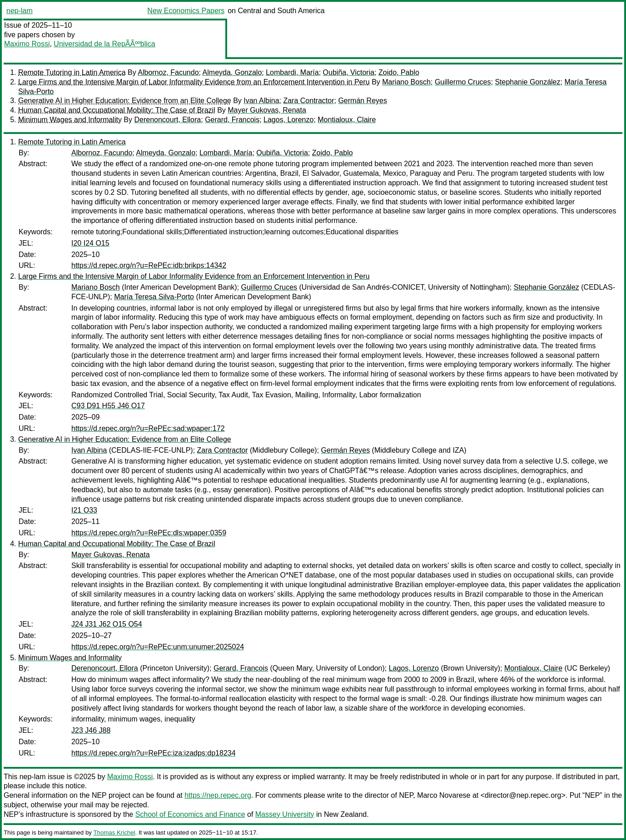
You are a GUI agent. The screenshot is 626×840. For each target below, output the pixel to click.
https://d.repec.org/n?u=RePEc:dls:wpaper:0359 (149, 533)
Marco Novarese (444, 795)
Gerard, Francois (232, 120)
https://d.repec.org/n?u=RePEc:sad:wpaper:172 (148, 428)
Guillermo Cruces (463, 82)
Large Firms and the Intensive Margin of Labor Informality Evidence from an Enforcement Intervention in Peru (194, 82)
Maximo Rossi (27, 44)
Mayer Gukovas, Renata (267, 110)
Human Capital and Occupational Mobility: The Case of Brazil (117, 110)
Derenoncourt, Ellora (167, 120)
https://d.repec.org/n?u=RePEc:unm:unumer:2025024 (158, 647)
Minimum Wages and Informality (70, 120)
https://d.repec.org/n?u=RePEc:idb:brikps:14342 (149, 265)
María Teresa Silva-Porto (154, 297)
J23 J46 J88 (91, 730)
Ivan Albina (261, 101)
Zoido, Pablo (399, 72)
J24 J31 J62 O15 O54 (107, 624)
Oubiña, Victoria (349, 72)
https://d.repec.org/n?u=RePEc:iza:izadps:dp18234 (154, 753)
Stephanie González (527, 82)
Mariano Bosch (406, 82)
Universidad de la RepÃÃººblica (104, 44)
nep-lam (20, 11)
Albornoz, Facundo (168, 72)
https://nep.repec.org (218, 795)
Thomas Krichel (114, 833)
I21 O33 (84, 510)
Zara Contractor (308, 101)
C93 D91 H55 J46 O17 (108, 406)
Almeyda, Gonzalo (232, 72)
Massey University (285, 814)
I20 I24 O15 (90, 243)
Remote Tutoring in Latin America (72, 72)
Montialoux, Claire (347, 120)
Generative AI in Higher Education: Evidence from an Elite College (125, 101)
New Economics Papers (186, 11)
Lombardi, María (292, 72)
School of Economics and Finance (190, 814)
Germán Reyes (363, 101)
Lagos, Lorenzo (288, 120)
